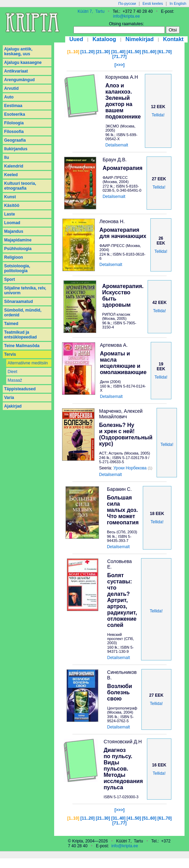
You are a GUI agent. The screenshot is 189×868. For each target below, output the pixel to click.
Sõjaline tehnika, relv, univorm (25, 290)
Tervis (10, 354)
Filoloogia (14, 123)
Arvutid (11, 88)
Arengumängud (19, 80)
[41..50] (134, 52)
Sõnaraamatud (18, 302)
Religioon (14, 257)
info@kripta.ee (127, 16)
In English (178, 3)
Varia (9, 398)
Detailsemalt (117, 145)
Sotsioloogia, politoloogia (17, 268)
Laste (9, 214)
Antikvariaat (16, 71)
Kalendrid (14, 166)
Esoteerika (15, 114)
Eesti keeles (153, 3)
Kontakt (173, 39)
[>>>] (120, 65)
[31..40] (118, 52)
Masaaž (15, 380)
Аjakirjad (13, 406)
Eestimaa (13, 106)
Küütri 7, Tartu (91, 11)
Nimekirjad (140, 39)
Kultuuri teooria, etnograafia (20, 186)
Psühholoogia (18, 249)
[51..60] (149, 52)
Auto (9, 97)
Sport (9, 279)
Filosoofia (14, 132)
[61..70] (165, 52)
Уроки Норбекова (130, 468)
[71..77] (120, 57)
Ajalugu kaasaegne (23, 63)
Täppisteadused (20, 389)
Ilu (7, 158)
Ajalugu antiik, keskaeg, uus (18, 51)
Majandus (14, 231)
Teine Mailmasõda (22, 346)
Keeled (11, 175)
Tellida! (158, 115)
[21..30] (103, 52)
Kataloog (104, 39)
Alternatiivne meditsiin (28, 363)
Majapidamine (18, 240)
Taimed (11, 324)
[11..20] (87, 52)
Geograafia (15, 140)
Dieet (12, 372)
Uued (76, 39)
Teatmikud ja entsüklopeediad (21, 335)
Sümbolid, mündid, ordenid (23, 313)
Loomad (12, 223)
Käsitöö (12, 206)
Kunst (10, 197)
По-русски (127, 3)
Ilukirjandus (16, 149)
